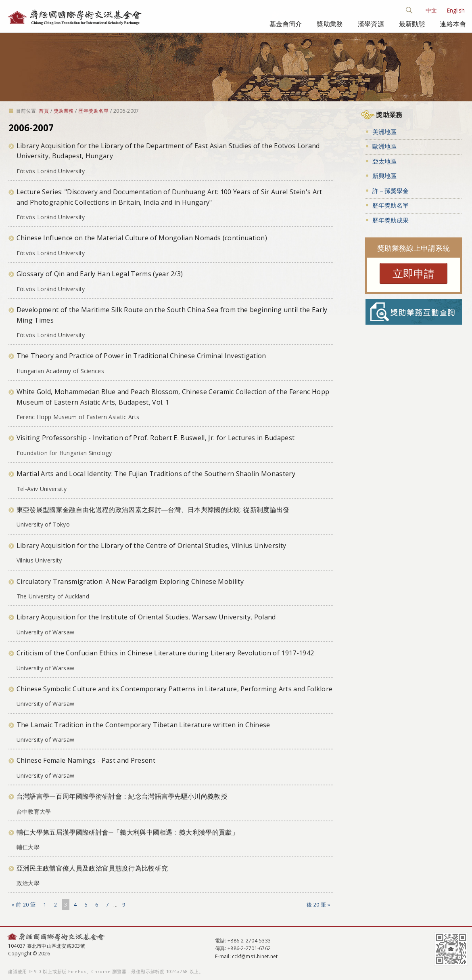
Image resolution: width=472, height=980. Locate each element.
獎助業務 (330, 24)
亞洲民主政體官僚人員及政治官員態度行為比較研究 (92, 868)
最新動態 (412, 24)
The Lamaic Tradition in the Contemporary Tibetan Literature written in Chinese (143, 725)
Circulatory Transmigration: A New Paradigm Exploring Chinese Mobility (130, 581)
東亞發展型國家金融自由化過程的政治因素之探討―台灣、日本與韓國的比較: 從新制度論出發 (153, 510)
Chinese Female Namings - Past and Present (86, 760)
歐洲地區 (384, 146)
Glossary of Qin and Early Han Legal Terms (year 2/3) (100, 274)
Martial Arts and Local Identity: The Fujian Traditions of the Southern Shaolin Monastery (156, 474)
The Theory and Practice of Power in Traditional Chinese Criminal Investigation (141, 356)
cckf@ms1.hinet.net (255, 956)
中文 (431, 10)
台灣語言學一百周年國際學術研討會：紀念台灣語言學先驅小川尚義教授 (122, 796)
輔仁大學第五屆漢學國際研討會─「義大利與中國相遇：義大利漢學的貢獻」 (127, 832)
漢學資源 (371, 24)
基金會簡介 (286, 24)
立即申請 (414, 273)
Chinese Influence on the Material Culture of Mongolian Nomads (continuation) (142, 238)
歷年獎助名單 (93, 111)
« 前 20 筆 (23, 904)
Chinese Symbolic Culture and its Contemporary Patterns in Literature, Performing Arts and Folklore (174, 689)
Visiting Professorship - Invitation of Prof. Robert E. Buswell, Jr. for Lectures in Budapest (156, 438)
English (456, 10)
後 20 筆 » (318, 904)
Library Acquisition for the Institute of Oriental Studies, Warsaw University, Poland (146, 617)
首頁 (44, 111)
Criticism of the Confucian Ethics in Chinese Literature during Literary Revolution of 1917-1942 (165, 653)
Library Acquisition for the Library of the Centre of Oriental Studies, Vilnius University (151, 546)
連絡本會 (453, 24)
